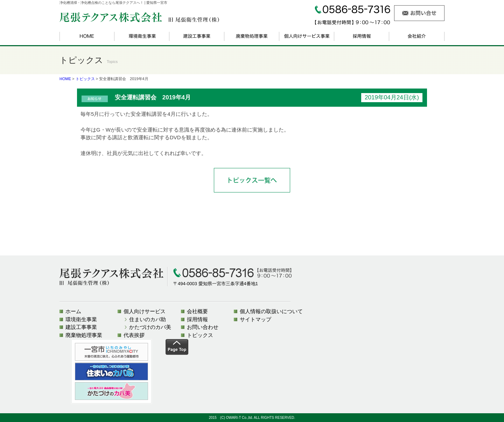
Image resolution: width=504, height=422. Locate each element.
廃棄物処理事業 (84, 335)
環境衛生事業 (81, 319)
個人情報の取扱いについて (271, 311)
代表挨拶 (134, 335)
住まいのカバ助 (148, 319)
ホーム (73, 311)
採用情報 (197, 319)
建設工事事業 (81, 327)
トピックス (85, 79)
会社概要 (197, 311)
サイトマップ (255, 319)
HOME (65, 79)
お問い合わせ (203, 327)
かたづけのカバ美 (150, 327)
